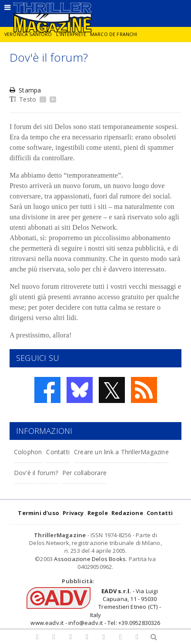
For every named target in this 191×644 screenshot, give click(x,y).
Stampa (25, 90)
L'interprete (71, 34)
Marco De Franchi (114, 34)
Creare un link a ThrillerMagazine (121, 452)
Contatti (58, 452)
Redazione (127, 513)
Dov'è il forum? (36, 473)
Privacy (73, 513)
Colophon (28, 452)
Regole (98, 513)
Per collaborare (84, 473)
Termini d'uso (39, 513)
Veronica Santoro (28, 34)
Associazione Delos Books (90, 559)
